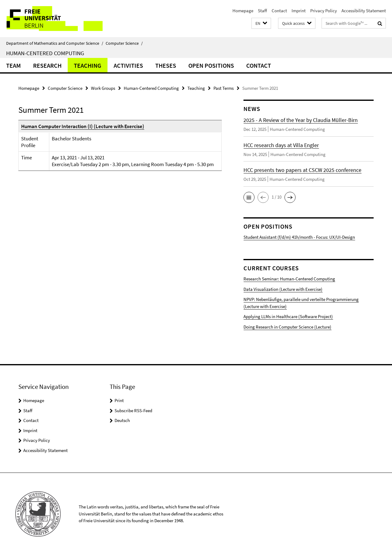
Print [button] (119, 400)
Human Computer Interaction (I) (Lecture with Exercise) (83, 126)
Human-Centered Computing (45, 53)
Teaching (88, 65)
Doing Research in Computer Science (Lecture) (287, 327)
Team (13, 65)
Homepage (243, 11)
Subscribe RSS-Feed (133, 411)
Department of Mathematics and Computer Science (55, 43)
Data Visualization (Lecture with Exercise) (283, 289)
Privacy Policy (324, 11)
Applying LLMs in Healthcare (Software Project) (288, 316)
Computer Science (124, 43)
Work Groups (103, 88)
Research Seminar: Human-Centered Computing (289, 279)
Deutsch (122, 420)
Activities (128, 65)
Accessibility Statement (364, 11)
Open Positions (211, 65)
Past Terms (224, 88)
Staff (262, 11)
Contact (279, 11)
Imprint (299, 11)
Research (47, 65)
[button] (261, 23)
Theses (166, 65)
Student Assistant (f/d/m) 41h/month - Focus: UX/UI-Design (299, 237)
